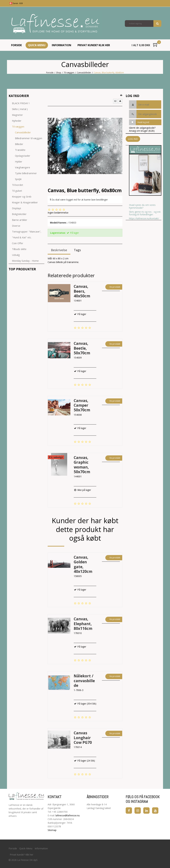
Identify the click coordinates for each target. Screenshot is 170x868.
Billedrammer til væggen (29, 138)
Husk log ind (143, 122)
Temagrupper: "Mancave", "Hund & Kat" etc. (27, 234)
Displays (17, 208)
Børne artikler (20, 220)
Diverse (16, 226)
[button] (115, 101)
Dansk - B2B (16, 3)
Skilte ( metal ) (20, 109)
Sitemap (52, 830)
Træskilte (20, 150)
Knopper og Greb (22, 196)
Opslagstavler (23, 156)
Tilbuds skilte (19, 249)
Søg (157, 23)
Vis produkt (115, 287)
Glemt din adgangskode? (142, 128)
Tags (77, 250)
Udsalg (16, 255)
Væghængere (22, 167)
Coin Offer (18, 243)
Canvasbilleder (23, 132)
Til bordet (18, 185)
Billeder (19, 144)
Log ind (133, 139)
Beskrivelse (59, 250)
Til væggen (18, 126)
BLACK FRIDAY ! (21, 103)
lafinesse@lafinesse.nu (68, 815)
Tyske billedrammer (26, 173)
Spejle (18, 179)
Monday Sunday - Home (25, 261)
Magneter (17, 115)
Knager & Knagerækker (25, 202)
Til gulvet (17, 191)
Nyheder (17, 121)
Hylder (19, 161)
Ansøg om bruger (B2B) (142, 131)
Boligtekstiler (19, 214)
